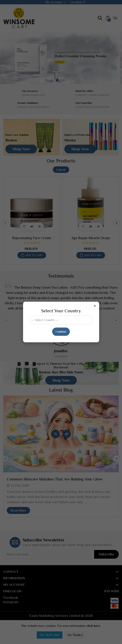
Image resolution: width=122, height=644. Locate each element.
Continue (61, 332)
